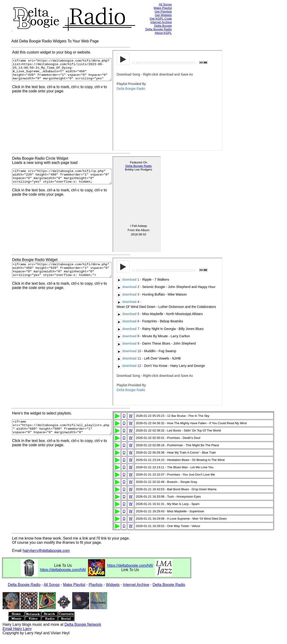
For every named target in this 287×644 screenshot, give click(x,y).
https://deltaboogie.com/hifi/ (63, 570)
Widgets (113, 585)
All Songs (165, 4)
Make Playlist (163, 8)
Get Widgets (163, 15)
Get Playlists (163, 11)
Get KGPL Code (161, 19)
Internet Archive (161, 22)
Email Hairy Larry (17, 629)
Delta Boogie (163, 26)
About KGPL (163, 33)
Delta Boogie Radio (159, 29)
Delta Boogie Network (83, 624)
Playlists (96, 585)
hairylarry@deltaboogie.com (46, 551)
